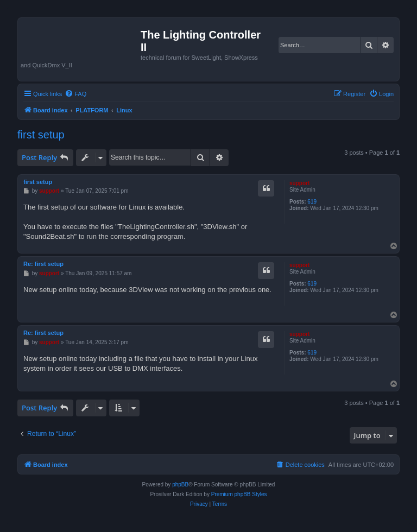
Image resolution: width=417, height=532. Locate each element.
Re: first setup (43, 264)
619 (312, 202)
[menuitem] (75, 94)
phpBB (180, 484)
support (299, 183)
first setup (41, 135)
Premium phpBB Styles (239, 494)
